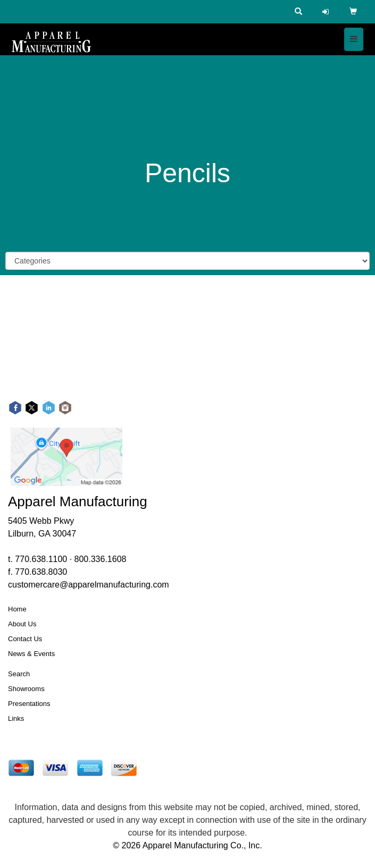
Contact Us (25, 639)
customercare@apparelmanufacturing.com (89, 585)
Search (19, 674)
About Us (22, 624)
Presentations (29, 704)
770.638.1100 (41, 559)
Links (16, 718)
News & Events (31, 654)
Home (17, 609)
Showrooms (26, 689)
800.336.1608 (101, 559)
